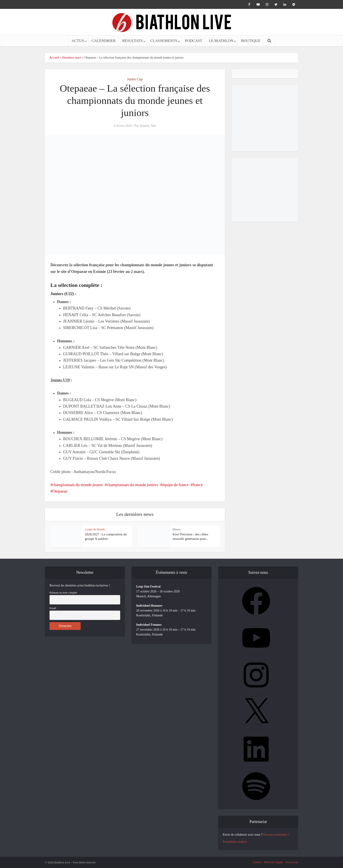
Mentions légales (273, 862)
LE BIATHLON (221, 41)
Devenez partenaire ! (276, 835)
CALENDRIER (104, 41)
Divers (176, 529)
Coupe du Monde (95, 529)
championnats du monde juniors (132, 485)
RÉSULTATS (132, 41)
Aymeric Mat (148, 126)
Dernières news (72, 58)
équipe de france (175, 485)
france (198, 485)
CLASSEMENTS (164, 41)
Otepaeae (60, 491)
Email (53, 608)
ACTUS (78, 41)
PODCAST (194, 41)
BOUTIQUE (251, 41)
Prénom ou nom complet (63, 593)
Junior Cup (135, 79)
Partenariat (292, 862)
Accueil (54, 58)
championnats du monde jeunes (78, 485)
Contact (257, 862)
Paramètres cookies (235, 842)
